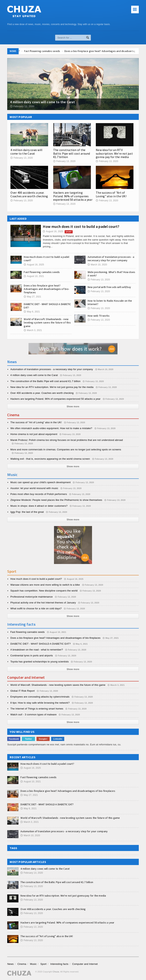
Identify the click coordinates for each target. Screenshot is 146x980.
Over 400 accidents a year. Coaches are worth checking (29, 194)
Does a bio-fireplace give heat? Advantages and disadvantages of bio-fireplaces (46, 289)
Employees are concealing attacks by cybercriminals (40, 697)
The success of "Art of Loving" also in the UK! (111, 194)
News (10, 964)
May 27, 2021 (32, 297)
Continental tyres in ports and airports (32, 656)
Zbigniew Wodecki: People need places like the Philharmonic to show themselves (56, 500)
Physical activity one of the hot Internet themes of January (43, 603)
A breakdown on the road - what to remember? (36, 650)
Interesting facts (59, 964)
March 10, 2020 (97, 265)
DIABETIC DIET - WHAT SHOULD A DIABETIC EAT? (40, 644)
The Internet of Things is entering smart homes (37, 709)
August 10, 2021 (34, 276)
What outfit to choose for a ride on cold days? (36, 608)
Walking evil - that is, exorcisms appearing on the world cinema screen (50, 459)
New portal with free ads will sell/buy (109, 287)
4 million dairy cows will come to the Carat (26, 152)
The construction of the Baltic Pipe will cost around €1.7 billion (72, 153)
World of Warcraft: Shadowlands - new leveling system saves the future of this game (47, 322)
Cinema (22, 964)
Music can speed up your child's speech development (40, 482)
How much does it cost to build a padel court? (81, 226)
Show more (73, 407)
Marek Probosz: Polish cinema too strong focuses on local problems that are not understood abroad (67, 440)
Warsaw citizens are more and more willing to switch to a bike (45, 585)
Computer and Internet (85, 964)
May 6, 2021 (32, 312)
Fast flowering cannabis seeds (68, 51)
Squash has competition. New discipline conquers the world (44, 591)
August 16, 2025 (53, 231)
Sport (44, 964)
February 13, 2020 (22, 158)
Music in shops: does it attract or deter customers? (39, 506)
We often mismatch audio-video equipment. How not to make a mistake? (51, 428)
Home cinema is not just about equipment (34, 434)
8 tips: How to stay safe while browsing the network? (40, 703)
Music (33, 964)
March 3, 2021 (33, 330)
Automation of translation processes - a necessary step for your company (111, 259)
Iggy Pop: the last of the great (27, 512)
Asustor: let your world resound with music (34, 488)
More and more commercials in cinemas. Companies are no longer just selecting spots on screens (66, 449)
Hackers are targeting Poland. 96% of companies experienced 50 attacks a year (73, 196)
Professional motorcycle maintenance (31, 597)
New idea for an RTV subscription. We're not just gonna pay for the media (114, 153)
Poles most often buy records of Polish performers (39, 494)
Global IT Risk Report (22, 691)
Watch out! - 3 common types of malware (33, 715)
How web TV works (99, 316)
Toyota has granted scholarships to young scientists (39, 662)
